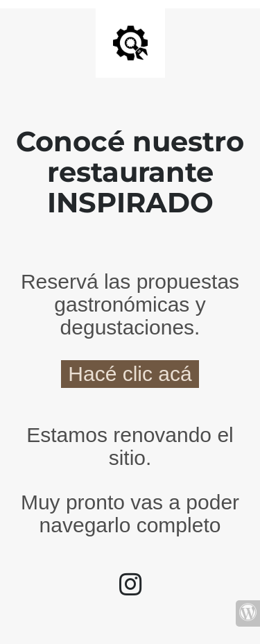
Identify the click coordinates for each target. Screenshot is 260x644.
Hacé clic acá (130, 374)
